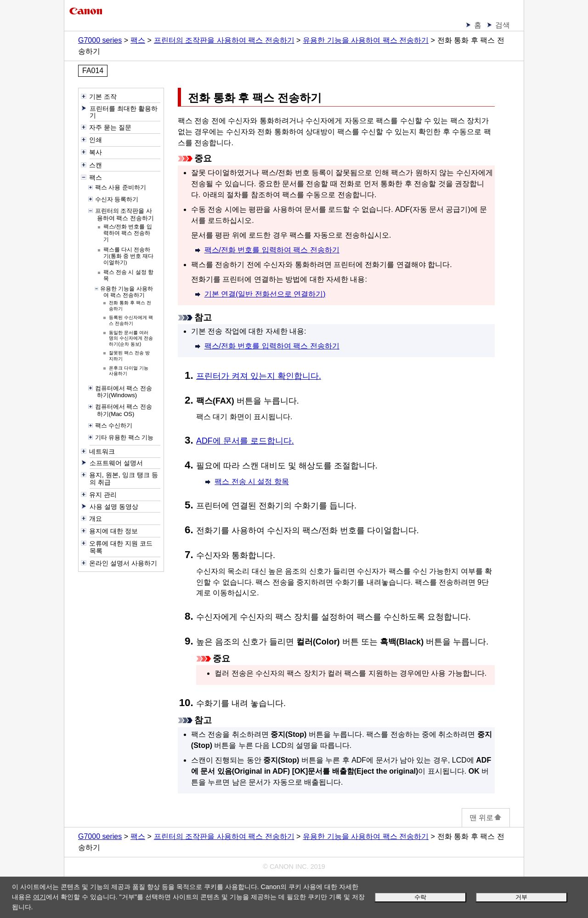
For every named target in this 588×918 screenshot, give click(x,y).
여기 (40, 897)
